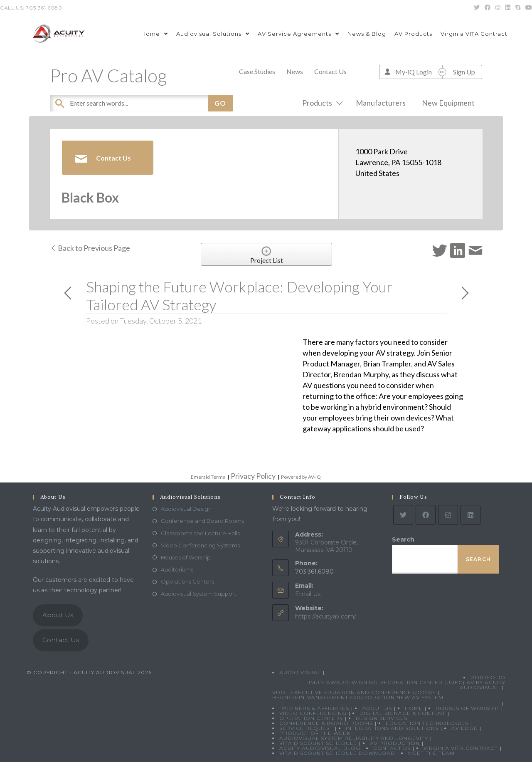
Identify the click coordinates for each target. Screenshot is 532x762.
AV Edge (464, 728)
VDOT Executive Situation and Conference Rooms (354, 692)
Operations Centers (187, 581)
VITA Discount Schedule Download (337, 753)
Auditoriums (177, 569)
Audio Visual (300, 672)
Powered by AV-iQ (301, 477)
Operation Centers (311, 718)
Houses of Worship (186, 557)
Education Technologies (427, 723)
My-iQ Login (414, 72)
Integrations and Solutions (392, 728)
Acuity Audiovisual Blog (320, 748)
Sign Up (464, 72)
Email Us (308, 594)
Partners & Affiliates (314, 708)
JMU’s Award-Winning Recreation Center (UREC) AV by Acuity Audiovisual (406, 685)
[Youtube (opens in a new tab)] (527, 8)
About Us (58, 615)
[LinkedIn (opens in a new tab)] (508, 8)
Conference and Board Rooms (202, 521)
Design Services (382, 718)
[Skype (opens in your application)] (518, 8)
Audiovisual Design (186, 509)
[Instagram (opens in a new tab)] (498, 8)
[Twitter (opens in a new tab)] (477, 8)
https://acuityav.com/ (326, 616)
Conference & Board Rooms (326, 723)
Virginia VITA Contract (461, 748)
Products (321, 103)
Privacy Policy (253, 476)
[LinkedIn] (470, 515)
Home (414, 708)
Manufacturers (381, 103)
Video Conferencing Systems (200, 545)
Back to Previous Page (90, 248)
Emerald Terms (208, 477)
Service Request (306, 728)
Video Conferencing (313, 713)
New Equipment (448, 103)
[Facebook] (426, 515)
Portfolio (488, 677)
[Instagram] (448, 515)
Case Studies (257, 71)
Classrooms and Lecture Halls (200, 533)
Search (403, 539)
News (295, 71)
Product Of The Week (315, 733)
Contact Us (330, 71)
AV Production (395, 743)
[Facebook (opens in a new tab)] (488, 8)
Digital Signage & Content (403, 713)
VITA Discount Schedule (318, 743)
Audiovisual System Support (199, 594)
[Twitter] (403, 515)
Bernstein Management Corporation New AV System (358, 697)
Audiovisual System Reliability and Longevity (354, 738)
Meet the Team (431, 753)
